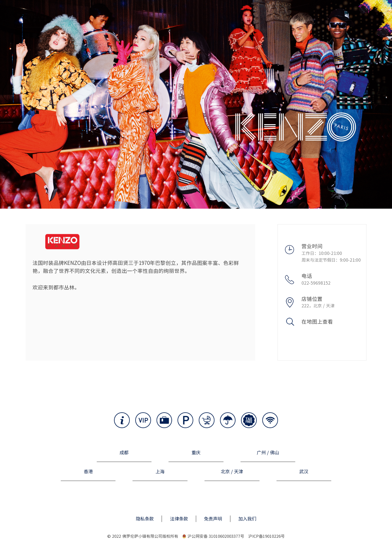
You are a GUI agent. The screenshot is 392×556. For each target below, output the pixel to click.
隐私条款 (145, 519)
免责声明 (213, 519)
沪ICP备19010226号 (266, 536)
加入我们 (247, 519)
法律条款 (179, 519)
